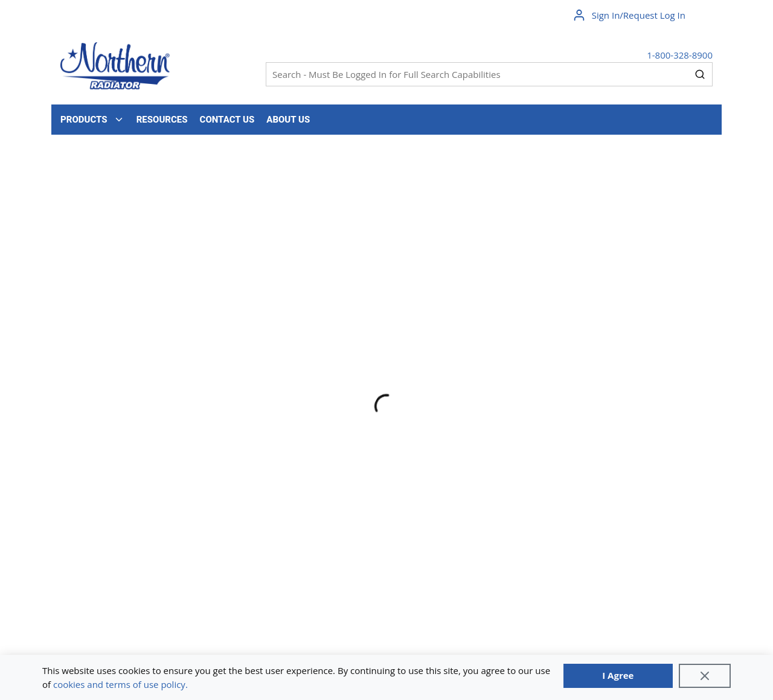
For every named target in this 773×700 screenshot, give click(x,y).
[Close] (705, 676)
